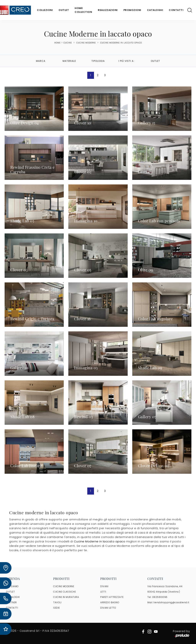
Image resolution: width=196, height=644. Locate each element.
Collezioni (45, 10)
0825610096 (160, 597)
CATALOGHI (13, 597)
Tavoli (57, 602)
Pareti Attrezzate (112, 597)
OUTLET (10, 592)
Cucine (68, 43)
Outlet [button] (155, 61)
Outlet (64, 10)
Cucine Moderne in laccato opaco (121, 43)
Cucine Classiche (65, 592)
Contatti (176, 10)
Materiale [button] (69, 61)
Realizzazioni (108, 10)
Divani (104, 586)
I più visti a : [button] (127, 61)
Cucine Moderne (86, 43)
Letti (103, 592)
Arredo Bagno (110, 602)
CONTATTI (12, 608)
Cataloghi (155, 10)
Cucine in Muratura (66, 597)
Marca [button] (41, 61)
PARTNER (11, 602)
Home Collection (83, 10)
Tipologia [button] (98, 61)
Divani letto (108, 608)
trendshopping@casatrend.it (171, 602)
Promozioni (132, 10)
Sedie (57, 608)
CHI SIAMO (12, 586)
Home (57, 43)
